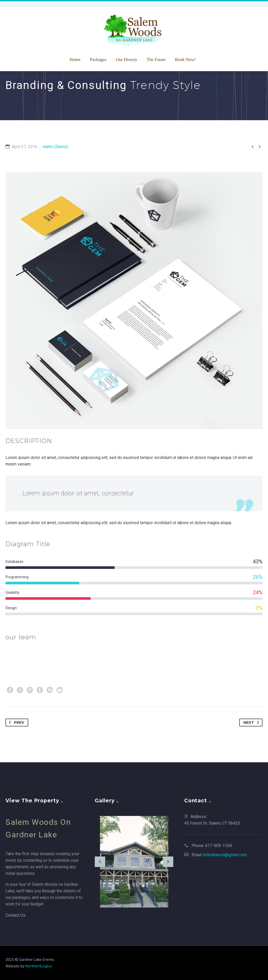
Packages (98, 60)
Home (75, 60)
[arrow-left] (100, 862)
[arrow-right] (168, 862)
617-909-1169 (219, 846)
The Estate (156, 60)
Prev (15, 723)
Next (252, 723)
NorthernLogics (39, 966)
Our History (127, 60)
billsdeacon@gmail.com (225, 855)
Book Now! (186, 60)
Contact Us (15, 915)
